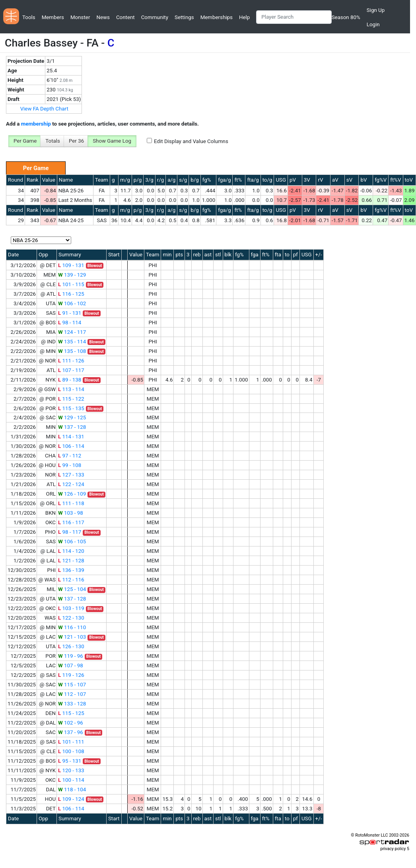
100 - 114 (71, 780)
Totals (53, 141)
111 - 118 (71, 503)
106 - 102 (72, 303)
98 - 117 (70, 532)
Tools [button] (29, 17)
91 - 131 (70, 313)
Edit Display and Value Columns (191, 141)
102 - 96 (71, 723)
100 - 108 (71, 751)
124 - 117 (72, 332)
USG (281, 180)
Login (373, 24)
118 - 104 (72, 790)
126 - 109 (72, 494)
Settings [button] (184, 17)
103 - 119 (71, 608)
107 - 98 (71, 666)
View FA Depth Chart (44, 109)
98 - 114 (70, 323)
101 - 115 (71, 284)
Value (49, 180)
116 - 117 (71, 522)
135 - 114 (72, 342)
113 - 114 (71, 389)
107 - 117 (71, 370)
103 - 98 (71, 513)
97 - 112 (70, 456)
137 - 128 (72, 427)
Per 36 (76, 141)
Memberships (217, 17)
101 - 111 (71, 742)
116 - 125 (71, 294)
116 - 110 (72, 627)
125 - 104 (72, 589)
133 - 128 (72, 704)
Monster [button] (80, 17)
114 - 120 (71, 551)
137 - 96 (71, 732)
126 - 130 (71, 646)
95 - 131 (70, 761)
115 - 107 (72, 685)
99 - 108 (70, 465)
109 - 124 (71, 799)
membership (36, 124)
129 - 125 (72, 418)
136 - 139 (71, 570)
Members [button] (53, 17)
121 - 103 (72, 637)
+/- (319, 255)
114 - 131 (71, 437)
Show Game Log (112, 141)
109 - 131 (71, 265)
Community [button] (155, 17)
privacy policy (393, 849)
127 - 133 (71, 475)
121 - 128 (71, 561)
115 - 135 (71, 408)
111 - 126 (71, 361)
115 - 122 (71, 399)
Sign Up (376, 10)
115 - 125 (71, 713)
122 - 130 (71, 618)
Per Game (25, 141)
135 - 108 (72, 351)
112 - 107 (72, 694)
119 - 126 (71, 675)
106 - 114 (71, 446)
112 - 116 (71, 580)
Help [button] (244, 17)
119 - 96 (71, 656)
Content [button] (125, 17)
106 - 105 (72, 542)
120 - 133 (71, 770)
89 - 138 (70, 380)
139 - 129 (72, 275)
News (103, 17)
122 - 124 (71, 484)
